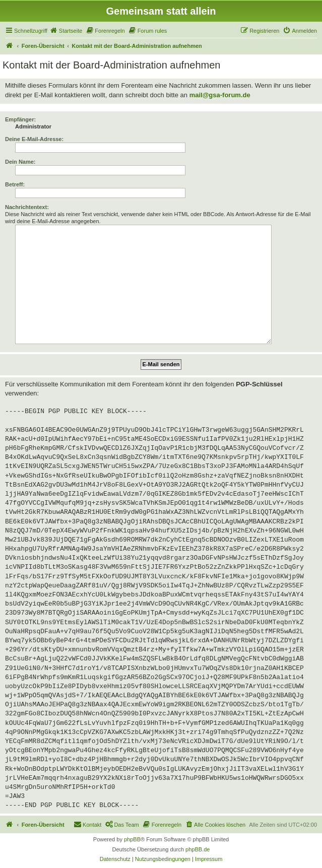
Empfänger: (20, 119)
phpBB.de (198, 849)
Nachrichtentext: (27, 207)
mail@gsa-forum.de (220, 95)
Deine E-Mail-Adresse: (34, 139)
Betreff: (15, 184)
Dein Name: (20, 162)
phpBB (132, 839)
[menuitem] (66, 31)
